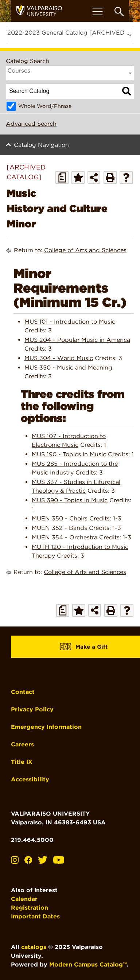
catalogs (34, 947)
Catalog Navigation (41, 145)
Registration (30, 908)
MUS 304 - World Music (59, 358)
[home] (42, 11)
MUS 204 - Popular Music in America (77, 340)
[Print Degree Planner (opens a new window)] (62, 177)
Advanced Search (31, 124)
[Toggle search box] (119, 11)
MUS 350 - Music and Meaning (68, 368)
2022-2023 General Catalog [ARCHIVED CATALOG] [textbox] (71, 33)
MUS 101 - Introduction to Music (70, 322)
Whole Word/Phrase (45, 106)
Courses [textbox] (19, 71)
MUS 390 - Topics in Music (70, 500)
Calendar (24, 899)
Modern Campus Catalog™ (88, 965)
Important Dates (35, 916)
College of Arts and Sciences (85, 250)
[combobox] (70, 35)
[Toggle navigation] (97, 11)
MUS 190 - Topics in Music (69, 454)
